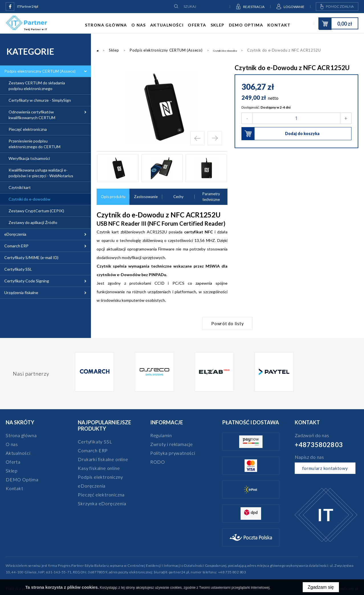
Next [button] (215, 138)
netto (273, 98)
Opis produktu (113, 197)
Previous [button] (198, 138)
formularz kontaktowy (325, 468)
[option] (162, 107)
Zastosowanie (146, 197)
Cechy (178, 197)
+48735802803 (319, 445)
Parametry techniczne (211, 197)
